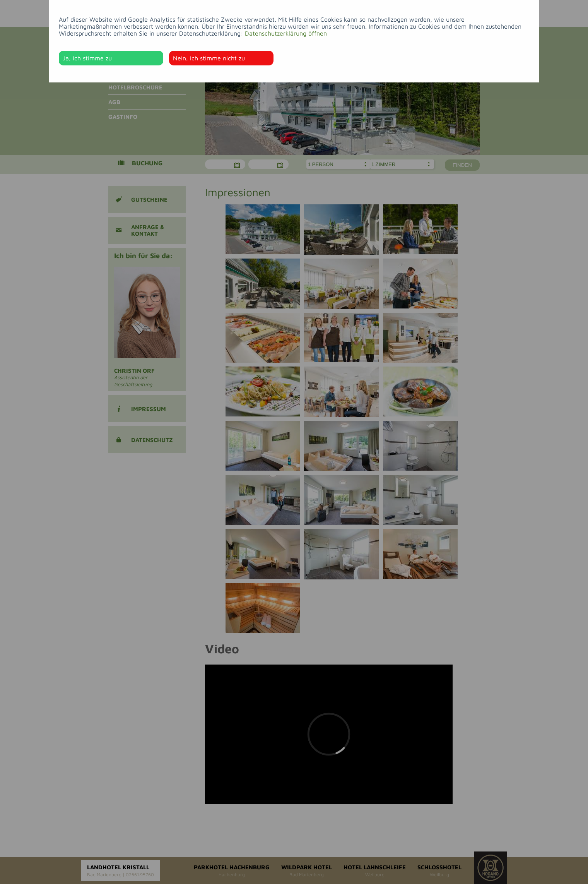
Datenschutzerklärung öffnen (286, 33)
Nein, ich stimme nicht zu (209, 58)
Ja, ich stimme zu (87, 58)
